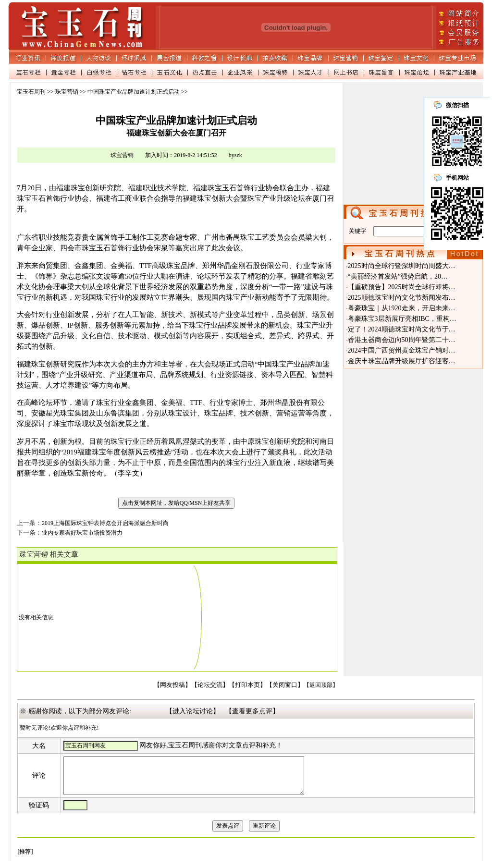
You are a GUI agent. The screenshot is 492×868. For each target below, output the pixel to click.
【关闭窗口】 (285, 685)
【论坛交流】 (210, 685)
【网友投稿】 (172, 685)
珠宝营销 (67, 92)
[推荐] (25, 859)
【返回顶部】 (321, 685)
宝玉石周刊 (31, 92)
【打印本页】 (247, 685)
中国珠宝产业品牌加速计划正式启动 (134, 92)
